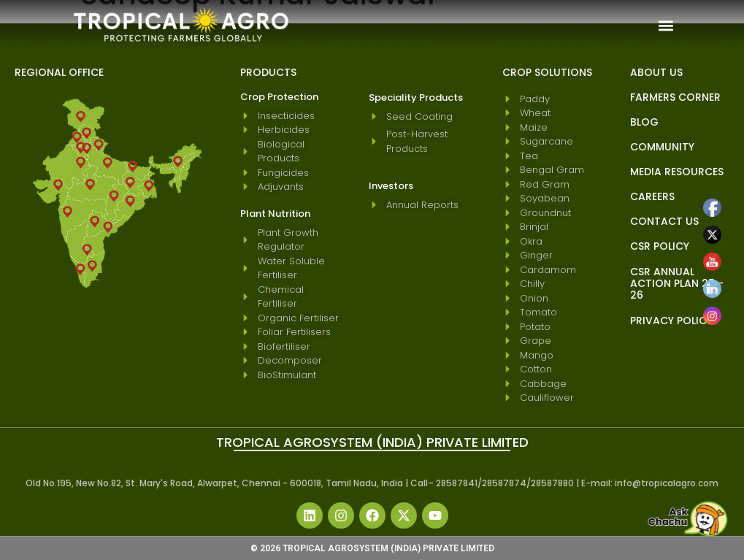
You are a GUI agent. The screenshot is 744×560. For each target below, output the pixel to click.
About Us (656, 72)
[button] (666, 25)
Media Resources (677, 172)
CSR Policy (660, 246)
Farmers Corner (675, 97)
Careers (652, 196)
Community (662, 147)
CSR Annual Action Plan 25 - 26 (677, 283)
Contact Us (664, 221)
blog (644, 122)
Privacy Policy (671, 321)
